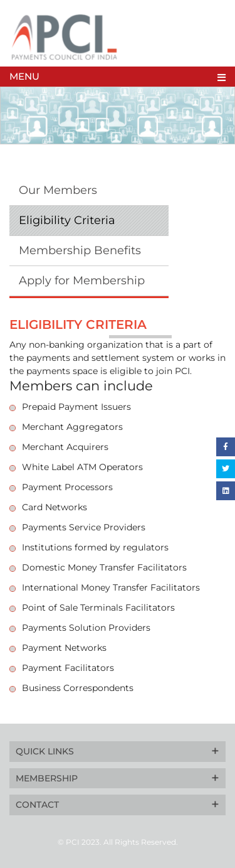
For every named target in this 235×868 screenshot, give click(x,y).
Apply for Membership (82, 281)
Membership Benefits (80, 250)
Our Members (58, 190)
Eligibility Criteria (67, 220)
